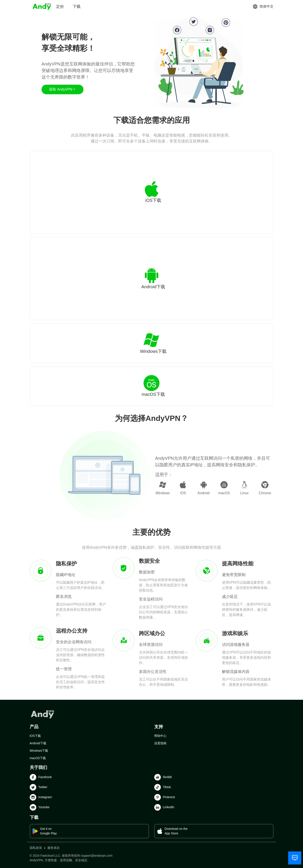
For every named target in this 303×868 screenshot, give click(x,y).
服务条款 (54, 848)
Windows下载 (39, 751)
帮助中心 (160, 736)
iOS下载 (35, 736)
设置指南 (160, 743)
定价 (60, 7)
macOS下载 (38, 758)
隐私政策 (36, 848)
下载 (77, 7)
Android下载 (38, 743)
